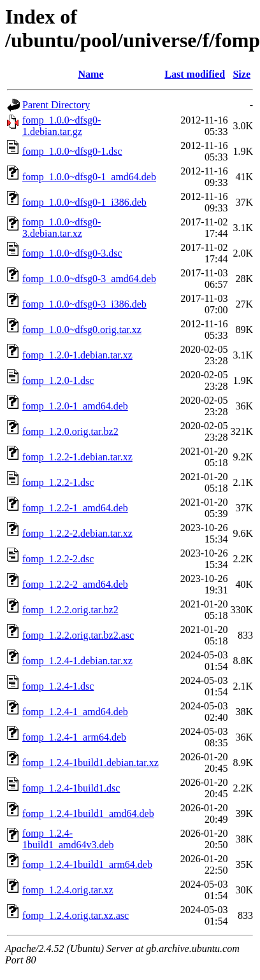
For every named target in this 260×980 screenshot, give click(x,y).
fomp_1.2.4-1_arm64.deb (74, 737)
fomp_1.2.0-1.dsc (58, 380)
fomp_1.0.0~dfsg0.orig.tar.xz (82, 330)
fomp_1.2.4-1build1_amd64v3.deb (68, 839)
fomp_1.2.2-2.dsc (58, 559)
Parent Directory (56, 105)
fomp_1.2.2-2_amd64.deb (75, 584)
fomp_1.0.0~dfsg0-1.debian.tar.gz (61, 126)
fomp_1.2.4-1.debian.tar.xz (77, 661)
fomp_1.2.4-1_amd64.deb (75, 712)
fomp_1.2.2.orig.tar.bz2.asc (78, 635)
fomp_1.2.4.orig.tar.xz (68, 890)
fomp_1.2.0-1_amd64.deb (75, 406)
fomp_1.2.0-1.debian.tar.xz (77, 355)
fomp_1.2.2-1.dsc (58, 482)
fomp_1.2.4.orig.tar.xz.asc (76, 915)
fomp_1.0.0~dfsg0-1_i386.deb (84, 202)
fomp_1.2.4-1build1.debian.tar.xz (90, 763)
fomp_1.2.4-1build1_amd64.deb (88, 813)
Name (91, 74)
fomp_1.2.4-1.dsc (58, 686)
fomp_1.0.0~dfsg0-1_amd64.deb (89, 177)
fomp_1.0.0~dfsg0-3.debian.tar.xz (61, 228)
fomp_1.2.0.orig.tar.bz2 (70, 431)
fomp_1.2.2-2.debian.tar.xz (77, 533)
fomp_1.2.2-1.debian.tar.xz (77, 457)
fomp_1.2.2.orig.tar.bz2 (70, 610)
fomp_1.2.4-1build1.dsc (71, 788)
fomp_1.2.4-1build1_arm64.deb (87, 864)
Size (242, 74)
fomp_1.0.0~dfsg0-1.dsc (72, 151)
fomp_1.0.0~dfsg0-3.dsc (72, 253)
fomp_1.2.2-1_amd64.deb (75, 508)
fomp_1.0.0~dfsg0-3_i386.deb (84, 304)
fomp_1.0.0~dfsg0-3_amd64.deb (89, 279)
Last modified (195, 74)
